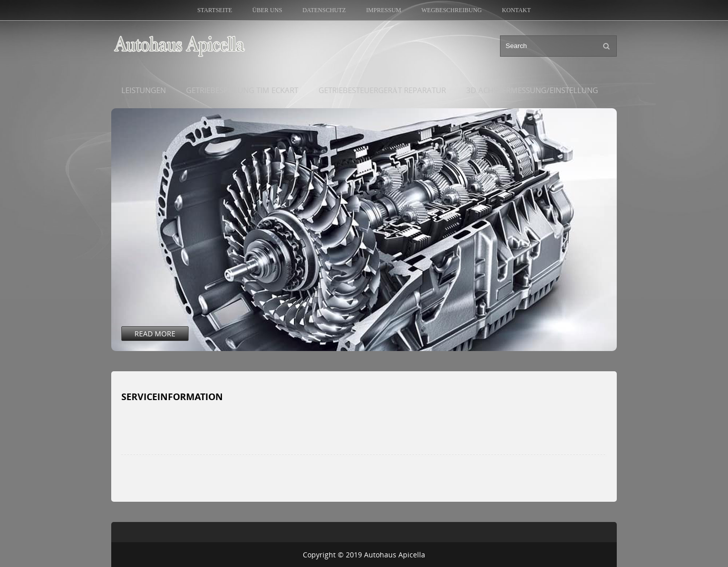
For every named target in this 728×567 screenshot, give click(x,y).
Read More (155, 334)
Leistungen (144, 90)
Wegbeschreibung (451, 10)
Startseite (215, 10)
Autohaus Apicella (395, 555)
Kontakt (516, 10)
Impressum (383, 10)
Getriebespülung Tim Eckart (242, 90)
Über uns (267, 10)
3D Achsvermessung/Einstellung (532, 90)
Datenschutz (324, 10)
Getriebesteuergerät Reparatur (382, 90)
